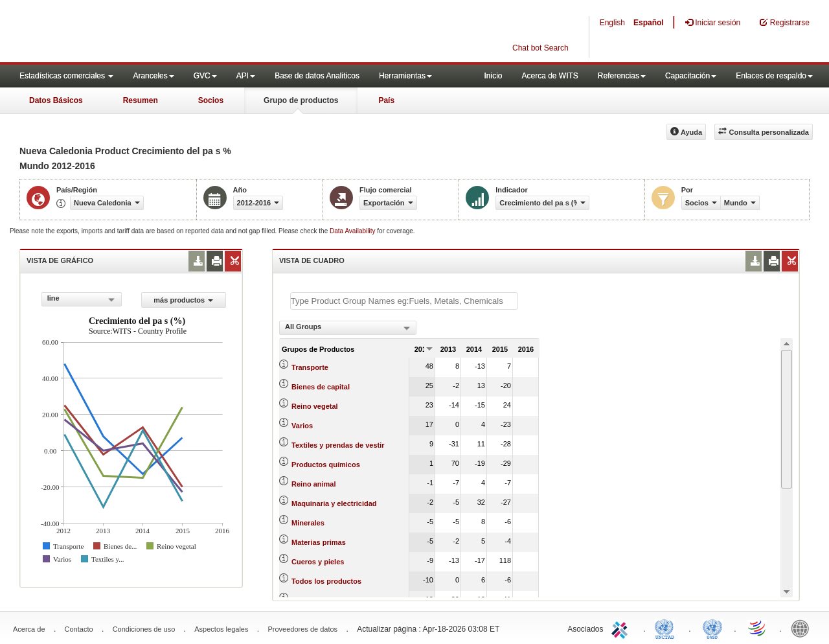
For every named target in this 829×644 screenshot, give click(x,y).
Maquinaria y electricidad (334, 503)
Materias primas (319, 542)
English (612, 23)
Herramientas (405, 76)
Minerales (308, 523)
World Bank (803, 628)
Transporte (310, 367)
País (386, 100)
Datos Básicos (56, 100)
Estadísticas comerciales (66, 76)
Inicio (493, 76)
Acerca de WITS (550, 76)
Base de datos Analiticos (317, 76)
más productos (183, 300)
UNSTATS (712, 628)
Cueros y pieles (318, 562)
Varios (302, 426)
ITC (622, 628)
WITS (130, 32)
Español (649, 23)
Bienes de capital (321, 387)
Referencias (622, 76)
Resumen (141, 100)
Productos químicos (326, 465)
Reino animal (313, 484)
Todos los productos (326, 581)
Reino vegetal (315, 406)
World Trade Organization (758, 628)
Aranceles (153, 76)
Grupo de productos (301, 100)
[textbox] (404, 301)
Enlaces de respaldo (774, 76)
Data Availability (353, 231)
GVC (205, 76)
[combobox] (82, 299)
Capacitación (691, 76)
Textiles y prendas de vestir (338, 445)
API (246, 76)
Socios (211, 100)
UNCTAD (667, 628)
